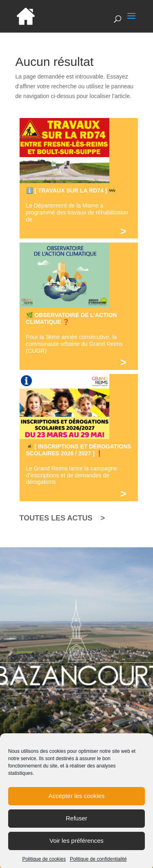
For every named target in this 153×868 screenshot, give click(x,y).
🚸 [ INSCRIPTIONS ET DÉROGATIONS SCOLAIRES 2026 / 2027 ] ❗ (79, 450)
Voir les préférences (76, 845)
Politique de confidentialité (98, 864)
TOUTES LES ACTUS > (62, 518)
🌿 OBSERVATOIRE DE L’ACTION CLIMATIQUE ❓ (72, 318)
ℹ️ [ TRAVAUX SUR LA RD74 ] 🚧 (71, 190)
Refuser (76, 823)
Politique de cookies (44, 864)
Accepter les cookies (77, 801)
